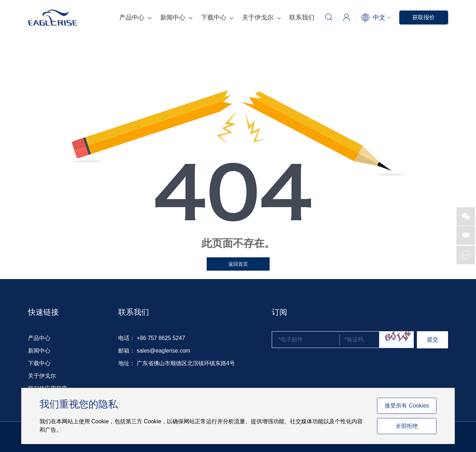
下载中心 (217, 18)
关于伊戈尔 (261, 18)
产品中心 (135, 18)
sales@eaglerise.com (164, 351)
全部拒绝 (407, 426)
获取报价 (424, 17)
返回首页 (238, 264)
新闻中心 (176, 18)
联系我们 (302, 18)
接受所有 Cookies (407, 406)
